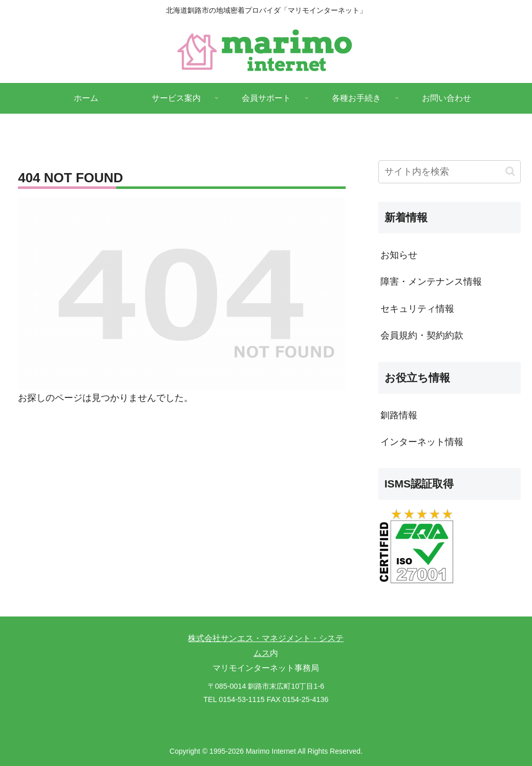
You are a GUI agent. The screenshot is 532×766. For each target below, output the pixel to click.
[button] (510, 171)
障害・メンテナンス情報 (431, 282)
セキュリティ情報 (417, 309)
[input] (450, 172)
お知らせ (399, 255)
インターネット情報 (422, 442)
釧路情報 (399, 415)
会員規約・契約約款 (422, 335)
